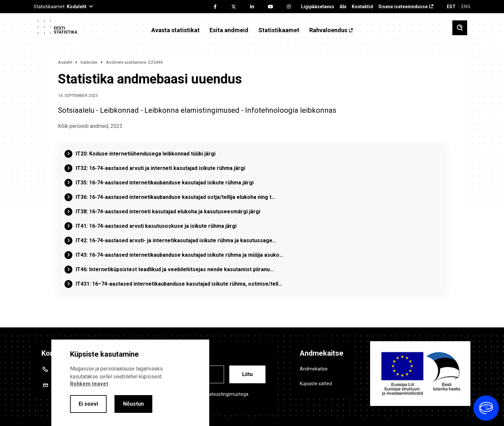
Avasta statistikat (176, 30)
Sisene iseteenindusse (403, 7)
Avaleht (65, 62)
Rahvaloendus (328, 30)
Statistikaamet (279, 30)
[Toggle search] (460, 28)
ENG (466, 7)
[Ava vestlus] (486, 408)
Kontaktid (362, 7)
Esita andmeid (229, 30)
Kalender (89, 62)
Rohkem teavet (89, 384)
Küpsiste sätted (316, 384)
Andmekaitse (314, 369)
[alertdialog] (130, 383)
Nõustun (133, 404)
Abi (343, 7)
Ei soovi (88, 404)
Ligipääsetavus (318, 7)
